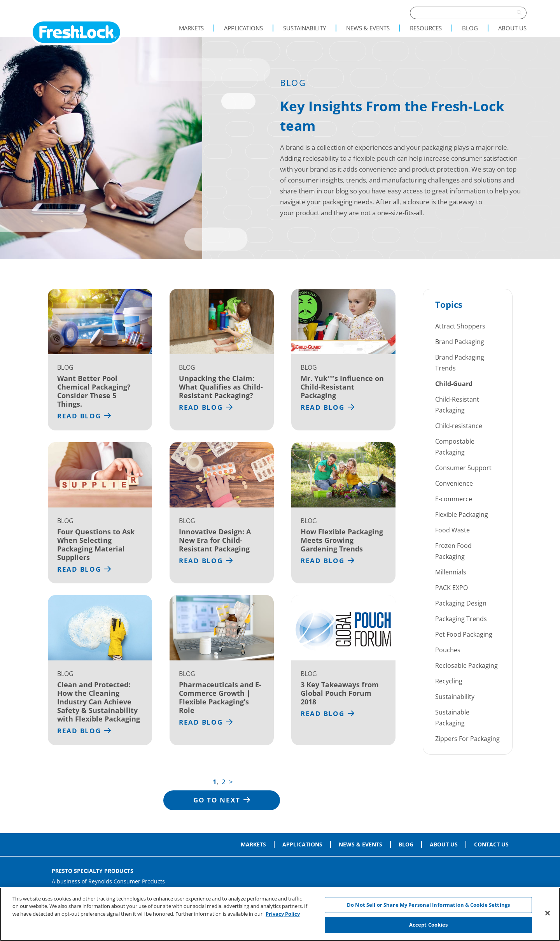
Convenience (454, 483)
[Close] (548, 913)
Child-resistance (459, 426)
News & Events (368, 28)
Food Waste (452, 530)
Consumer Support (463, 468)
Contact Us (491, 844)
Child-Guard (454, 384)
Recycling (449, 681)
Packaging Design (461, 603)
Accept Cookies (429, 925)
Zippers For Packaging (467, 739)
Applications (243, 28)
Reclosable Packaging (466, 665)
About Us (512, 28)
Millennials (451, 572)
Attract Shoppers (460, 326)
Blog (470, 28)
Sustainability (304, 28)
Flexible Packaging (462, 514)
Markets (191, 28)
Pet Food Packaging (464, 634)
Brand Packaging (460, 342)
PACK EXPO (451, 588)
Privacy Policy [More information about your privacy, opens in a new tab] (283, 914)
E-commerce (454, 499)
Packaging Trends (461, 619)
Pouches (448, 650)
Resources (426, 28)
